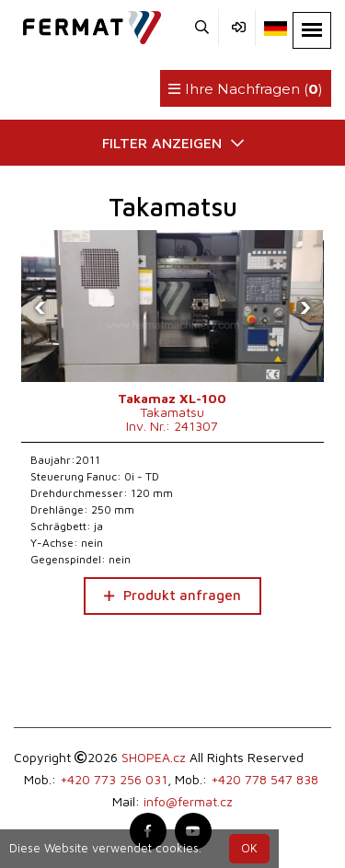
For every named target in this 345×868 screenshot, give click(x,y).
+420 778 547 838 (264, 779)
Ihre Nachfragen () (246, 89)
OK (249, 848)
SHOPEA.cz (154, 757)
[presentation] (40, 307)
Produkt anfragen (172, 595)
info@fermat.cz (188, 801)
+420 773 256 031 (114, 779)
